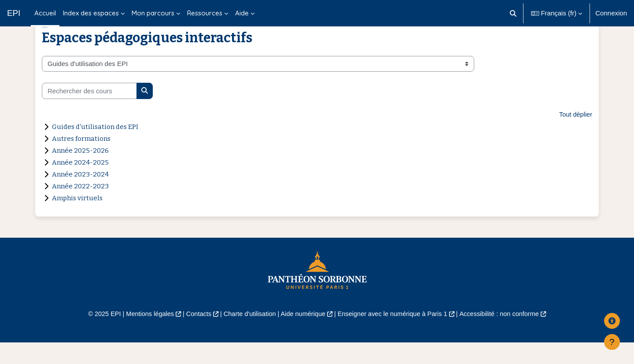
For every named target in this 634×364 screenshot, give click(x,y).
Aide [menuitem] (242, 13)
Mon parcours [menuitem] (153, 13)
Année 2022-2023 (80, 207)
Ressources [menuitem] (205, 13)
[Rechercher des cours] (89, 112)
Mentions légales (144, 335)
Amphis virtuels (77, 219)
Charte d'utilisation (247, 335)
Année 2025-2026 (80, 171)
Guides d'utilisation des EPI (95, 147)
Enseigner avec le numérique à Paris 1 (395, 335)
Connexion (611, 13)
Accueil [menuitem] (45, 13)
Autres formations (81, 159)
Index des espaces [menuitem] (91, 13)
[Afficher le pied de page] (612, 342)
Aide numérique (302, 335)
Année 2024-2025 (80, 183)
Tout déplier (575, 135)
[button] (513, 13)
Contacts (194, 335)
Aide (7, 351)
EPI (14, 13)
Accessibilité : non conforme (506, 335)
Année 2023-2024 (80, 195)
